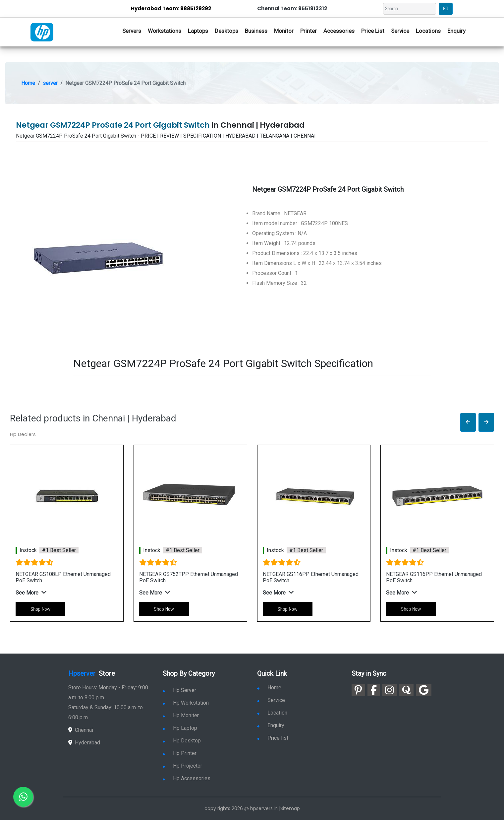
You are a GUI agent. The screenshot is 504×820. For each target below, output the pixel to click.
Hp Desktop (182, 741)
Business (256, 31)
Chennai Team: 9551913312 (292, 8)
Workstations (165, 31)
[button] (468, 422)
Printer (308, 31)
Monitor (284, 31)
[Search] (410, 9)
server (50, 83)
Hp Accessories (187, 778)
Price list (273, 738)
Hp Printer (180, 753)
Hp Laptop (180, 728)
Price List (373, 31)
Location (272, 713)
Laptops (198, 31)
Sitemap (290, 808)
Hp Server (179, 690)
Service (400, 31)
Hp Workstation (186, 703)
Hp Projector (182, 766)
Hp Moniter (181, 715)
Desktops (226, 31)
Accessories (339, 31)
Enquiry (456, 31)
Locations (428, 31)
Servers (132, 31)
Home (28, 83)
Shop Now (40, 609)
